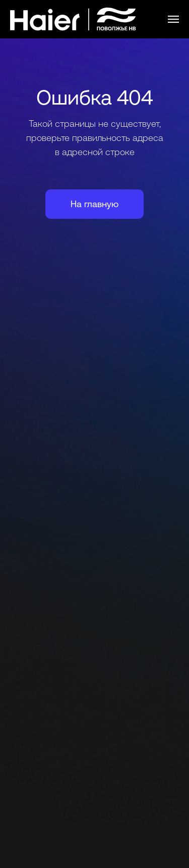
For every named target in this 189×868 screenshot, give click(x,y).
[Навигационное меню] (173, 19)
